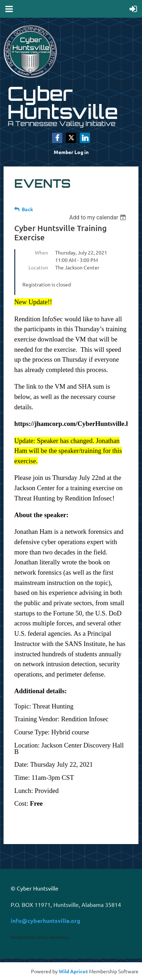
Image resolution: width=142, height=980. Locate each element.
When (41, 252)
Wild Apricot (73, 971)
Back (27, 209)
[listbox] (98, 217)
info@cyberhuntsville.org (46, 921)
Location (38, 267)
